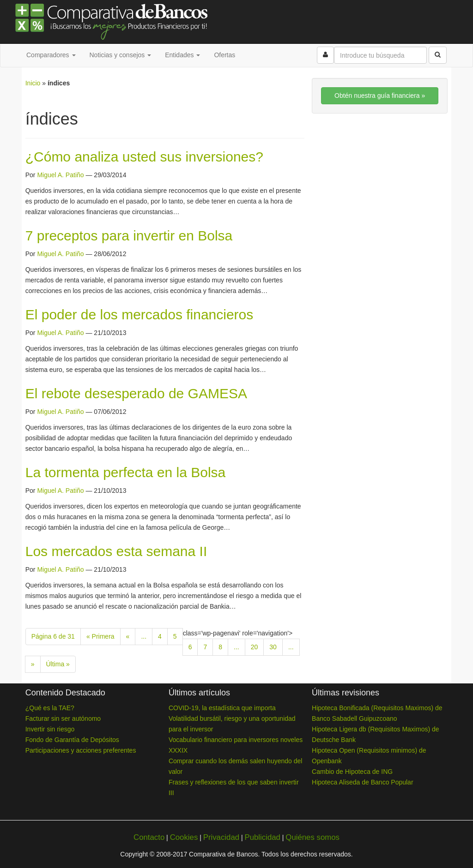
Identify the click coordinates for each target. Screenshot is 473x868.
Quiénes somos (312, 837)
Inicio (33, 83)
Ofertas (224, 55)
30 (273, 647)
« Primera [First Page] (100, 636)
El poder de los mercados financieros (139, 314)
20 (255, 647)
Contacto (149, 837)
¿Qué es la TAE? (50, 708)
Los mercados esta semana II (116, 551)
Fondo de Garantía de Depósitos (72, 740)
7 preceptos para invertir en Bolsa (129, 236)
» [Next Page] (33, 664)
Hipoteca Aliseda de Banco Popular (362, 782)
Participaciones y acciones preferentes (81, 750)
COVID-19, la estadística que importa (222, 708)
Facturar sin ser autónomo (63, 718)
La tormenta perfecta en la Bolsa (126, 472)
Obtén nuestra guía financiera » (380, 96)
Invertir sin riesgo (50, 729)
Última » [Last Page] (58, 664)
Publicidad (262, 837)
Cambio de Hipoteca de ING (352, 772)
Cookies (184, 837)
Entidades (182, 55)
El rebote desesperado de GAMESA (136, 393)
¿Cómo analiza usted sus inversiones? (144, 157)
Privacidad (221, 837)
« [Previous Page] (128, 636)
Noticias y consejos (121, 55)
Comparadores (51, 55)
